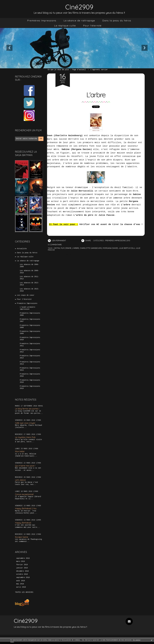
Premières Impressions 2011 (30, 346)
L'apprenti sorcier (99, 70)
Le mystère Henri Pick (25, 439)
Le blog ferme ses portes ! (27, 411)
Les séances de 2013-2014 (29, 284)
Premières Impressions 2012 (30, 352)
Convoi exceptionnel (24, 496)
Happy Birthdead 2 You (26, 510)
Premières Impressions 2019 (30, 389)
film (63, 248)
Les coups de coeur (26, 296)
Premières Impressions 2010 (30, 340)
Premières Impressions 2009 (30, 334)
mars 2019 (21, 564)
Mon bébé (20, 453)
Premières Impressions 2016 (30, 377)
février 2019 (22, 567)
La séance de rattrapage (79, 21)
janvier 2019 (22, 570)
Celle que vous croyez (25, 425)
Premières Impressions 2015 (30, 371)
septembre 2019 (23, 560)
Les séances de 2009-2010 (29, 272)
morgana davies (111, 248)
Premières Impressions (42, 21)
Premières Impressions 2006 (30, 315)
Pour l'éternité (92, 26)
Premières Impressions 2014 (30, 365)
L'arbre (96, 94)
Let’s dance (20, 482)
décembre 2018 (22, 573)
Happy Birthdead (23, 525)
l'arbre (76, 248)
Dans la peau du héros (117, 21)
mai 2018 (20, 586)
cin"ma (57, 248)
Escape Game (22, 539)
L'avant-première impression (27, 309)
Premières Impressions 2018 (30, 383)
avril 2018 (21, 589)
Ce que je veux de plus (58, 70)
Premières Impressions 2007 (30, 321)
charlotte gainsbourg (91, 248)
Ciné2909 (79, 7)
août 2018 (21, 583)
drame (68, 248)
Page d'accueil (79, 70)
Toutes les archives (24, 594)
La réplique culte (65, 26)
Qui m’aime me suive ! (25, 468)
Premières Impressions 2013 (30, 358)
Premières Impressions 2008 (30, 328)
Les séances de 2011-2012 (29, 278)
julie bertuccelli (128, 248)
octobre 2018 (22, 576)
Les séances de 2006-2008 (29, 266)
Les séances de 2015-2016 (29, 291)
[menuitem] (42, 21)
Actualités (22, 249)
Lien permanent (57, 240)
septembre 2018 (23, 580)
